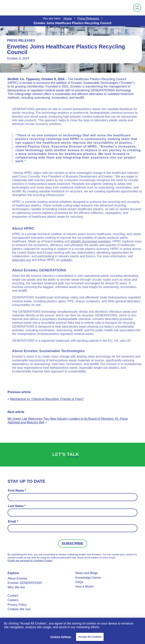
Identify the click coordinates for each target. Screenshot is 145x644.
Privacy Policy (17, 605)
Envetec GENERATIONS (25, 583)
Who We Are (16, 587)
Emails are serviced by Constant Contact (30, 560)
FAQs (79, 582)
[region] (72, 631)
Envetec (71, 8)
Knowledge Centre (88, 578)
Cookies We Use (19, 609)
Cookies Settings (61, 637)
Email (13, 521)
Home (68, 18)
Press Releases (88, 18)
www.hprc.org (33, 260)
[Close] (139, 624)
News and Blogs (87, 573)
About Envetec (18, 578)
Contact (13, 596)
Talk (73, 454)
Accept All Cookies (90, 637)
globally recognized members (102, 241)
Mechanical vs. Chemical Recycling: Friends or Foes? (47, 399)
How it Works (85, 587)
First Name (17, 491)
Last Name (17, 506)
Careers (13, 600)
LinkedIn (78, 260)
